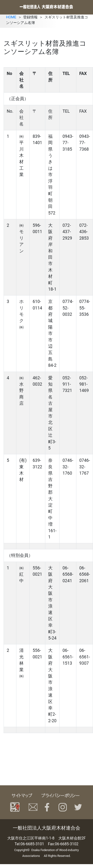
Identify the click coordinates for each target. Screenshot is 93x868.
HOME (11, 17)
